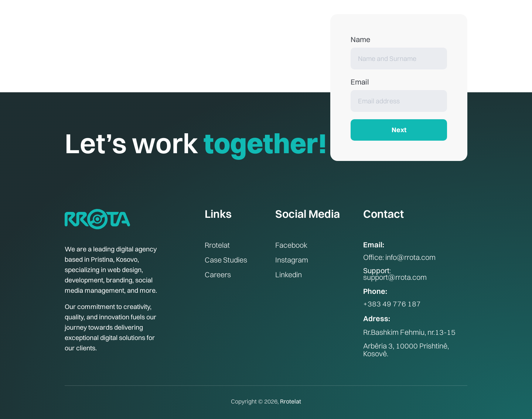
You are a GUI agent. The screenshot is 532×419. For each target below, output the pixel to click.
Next (399, 130)
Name (360, 39)
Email (360, 82)
